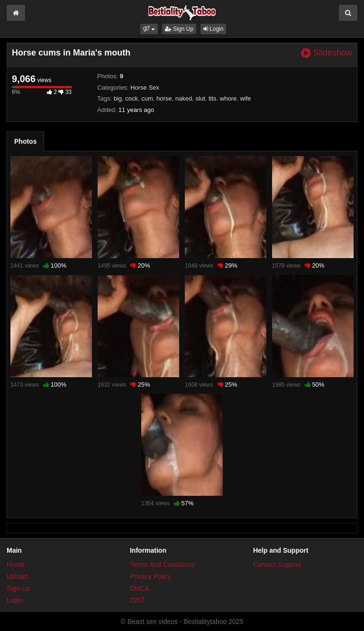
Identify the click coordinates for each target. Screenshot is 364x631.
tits (213, 98)
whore (228, 98)
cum (147, 98)
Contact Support (277, 565)
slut (200, 98)
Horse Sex (145, 88)
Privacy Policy (150, 576)
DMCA (140, 588)
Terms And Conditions (162, 565)
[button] (149, 29)
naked (184, 98)
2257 (137, 600)
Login (214, 29)
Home (15, 565)
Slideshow (327, 53)
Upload (17, 576)
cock (132, 98)
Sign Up (179, 29)
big (118, 98)
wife (245, 98)
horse (164, 98)
